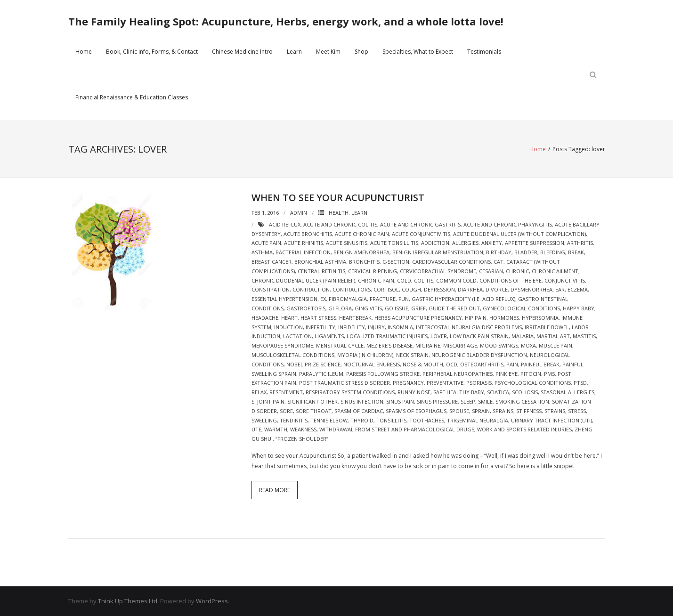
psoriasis (479, 383)
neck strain (412, 355)
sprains (503, 411)
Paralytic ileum (321, 374)
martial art (553, 336)
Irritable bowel (547, 327)
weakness (303, 429)
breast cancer (272, 262)
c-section (396, 262)
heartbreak (355, 318)
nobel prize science (313, 364)
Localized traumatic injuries (387, 336)
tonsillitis (391, 420)
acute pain (266, 243)
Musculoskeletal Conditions (293, 355)
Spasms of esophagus (416, 411)
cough (411, 289)
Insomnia (400, 327)
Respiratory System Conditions (350, 392)
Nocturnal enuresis (372, 364)
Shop (361, 52)
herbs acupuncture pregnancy (418, 318)
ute (256, 429)
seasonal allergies (568, 392)
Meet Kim (328, 52)
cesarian (491, 271)
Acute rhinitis (304, 243)
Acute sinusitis (347, 243)
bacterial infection (303, 252)
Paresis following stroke (383, 374)
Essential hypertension (284, 299)
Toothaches (427, 420)
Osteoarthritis (482, 364)
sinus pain (400, 401)
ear (560, 289)
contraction (311, 289)
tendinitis (294, 420)
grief (418, 308)
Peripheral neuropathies (458, 374)
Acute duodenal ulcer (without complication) (519, 234)
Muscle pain (555, 345)
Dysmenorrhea (531, 289)
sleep (468, 401)
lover (439, 336)
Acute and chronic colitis (340, 224)
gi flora (340, 308)
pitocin (531, 374)
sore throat (314, 411)
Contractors (352, 289)
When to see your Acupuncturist (338, 198)
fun (404, 299)
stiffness (529, 411)
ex (323, 299)
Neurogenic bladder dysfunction (479, 355)
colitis (424, 280)
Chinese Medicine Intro (242, 52)
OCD (452, 364)
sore (286, 411)
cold (404, 280)
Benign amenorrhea (361, 252)
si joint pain (268, 401)
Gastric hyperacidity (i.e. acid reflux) (463, 299)
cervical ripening (373, 271)
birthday (499, 252)
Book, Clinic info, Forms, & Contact (152, 52)
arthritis (580, 243)
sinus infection (362, 401)
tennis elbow (329, 420)
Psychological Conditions (533, 383)
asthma (262, 252)
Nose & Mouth (423, 364)
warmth (276, 429)
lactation (297, 336)
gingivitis (368, 308)
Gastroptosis (306, 308)
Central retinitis (321, 271)
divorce (497, 289)
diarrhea (470, 289)
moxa (528, 345)
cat (499, 262)
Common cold (456, 280)
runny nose (414, 392)
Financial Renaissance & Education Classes (132, 97)
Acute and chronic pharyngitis (508, 224)
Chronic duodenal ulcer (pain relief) (303, 280)
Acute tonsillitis (394, 243)
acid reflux (285, 224)
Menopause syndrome (282, 345)
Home (84, 52)
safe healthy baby (459, 392)
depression (439, 289)
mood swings (499, 345)
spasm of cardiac (359, 411)
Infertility (320, 327)
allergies (465, 243)
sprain (481, 411)
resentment (286, 392)
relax (259, 392)
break (576, 252)
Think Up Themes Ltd (128, 601)
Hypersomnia (540, 318)
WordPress (212, 601)
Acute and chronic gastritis (420, 224)
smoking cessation (522, 401)
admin (299, 213)
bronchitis (364, 262)
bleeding (553, 252)
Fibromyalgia (348, 299)
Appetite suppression (535, 243)
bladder (526, 252)
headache (265, 318)
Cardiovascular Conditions (451, 262)
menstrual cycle (340, 345)
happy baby (579, 308)
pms (549, 374)
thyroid (362, 420)
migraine (428, 345)
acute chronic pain (362, 234)
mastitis (584, 336)
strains (555, 411)
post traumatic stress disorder (345, 383)
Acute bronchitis (308, 234)
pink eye (507, 374)
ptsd (580, 383)
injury (376, 327)
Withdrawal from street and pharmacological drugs (397, 429)
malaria (523, 336)
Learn (294, 52)
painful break (540, 364)
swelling (264, 420)
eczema (578, 289)
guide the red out (454, 308)
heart (289, 318)
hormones (504, 318)
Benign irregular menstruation (438, 252)
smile (485, 401)
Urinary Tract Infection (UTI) (551, 420)
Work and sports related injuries (524, 429)
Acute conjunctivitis (421, 234)
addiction (435, 243)
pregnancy (408, 383)
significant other (312, 401)
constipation (271, 289)
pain (512, 364)
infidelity (352, 327)
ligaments (329, 336)
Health (339, 213)
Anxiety (492, 243)
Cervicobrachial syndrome (438, 271)
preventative (445, 383)
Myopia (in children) (365, 355)
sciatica (498, 392)
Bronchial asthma (320, 262)
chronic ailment (555, 271)
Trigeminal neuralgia (478, 420)
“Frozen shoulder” (302, 439)
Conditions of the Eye (511, 280)
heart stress (318, 318)
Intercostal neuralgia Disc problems (469, 327)
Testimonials (484, 52)
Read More (275, 490)
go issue (397, 308)
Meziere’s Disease (389, 345)
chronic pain (376, 280)
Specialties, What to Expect (418, 52)
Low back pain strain (479, 336)
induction (288, 327)
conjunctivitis (565, 280)
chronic (517, 271)
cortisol (386, 289)
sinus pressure (437, 401)
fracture (383, 299)
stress (577, 411)
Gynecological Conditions (521, 308)
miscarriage (460, 345)
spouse (459, 411)
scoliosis (525, 392)
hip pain (476, 318)
